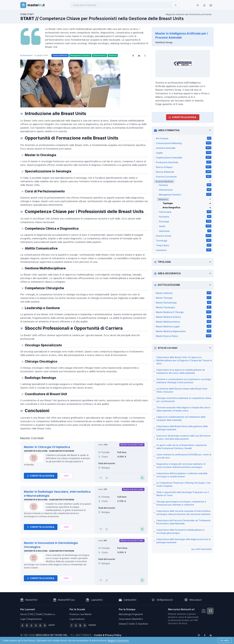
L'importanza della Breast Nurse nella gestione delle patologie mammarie (182, 428)
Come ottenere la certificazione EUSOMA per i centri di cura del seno (184, 456)
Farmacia (185, 185)
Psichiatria (185, 216)
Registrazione (35, 619)
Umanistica (184, 250)
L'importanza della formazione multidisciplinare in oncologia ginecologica (180, 531)
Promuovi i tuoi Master (81, 614)
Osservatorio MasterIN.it (131, 619)
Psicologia (185, 221)
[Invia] (176, 5)
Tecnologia (184, 240)
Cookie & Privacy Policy (108, 635)
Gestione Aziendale (184, 148)
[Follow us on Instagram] (199, 635)
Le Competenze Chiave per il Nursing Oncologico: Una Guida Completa (183, 484)
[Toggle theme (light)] (198, 5)
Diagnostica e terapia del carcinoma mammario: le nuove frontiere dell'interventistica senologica (181, 465)
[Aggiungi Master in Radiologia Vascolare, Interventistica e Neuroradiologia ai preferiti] (101, 529)
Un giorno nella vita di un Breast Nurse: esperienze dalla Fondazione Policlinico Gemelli (182, 447)
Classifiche (143, 624)
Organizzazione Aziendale (184, 157)
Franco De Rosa (179, 623)
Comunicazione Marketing (184, 143)
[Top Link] (211, 5)
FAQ (31, 614)
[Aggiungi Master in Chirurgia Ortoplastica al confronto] (107, 478)
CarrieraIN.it (130, 600)
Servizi (24, 614)
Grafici (132, 624)
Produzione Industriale (184, 162)
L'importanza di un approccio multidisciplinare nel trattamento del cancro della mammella (181, 371)
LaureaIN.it (97, 600)
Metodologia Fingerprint (131, 614)
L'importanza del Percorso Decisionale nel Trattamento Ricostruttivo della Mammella (184, 522)
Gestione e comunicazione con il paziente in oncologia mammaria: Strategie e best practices (184, 381)
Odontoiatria (185, 212)
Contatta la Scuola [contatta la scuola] (182, 117)
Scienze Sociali (184, 236)
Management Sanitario (80, 55)
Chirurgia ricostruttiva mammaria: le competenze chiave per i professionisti (184, 400)
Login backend (77, 619)
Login (23, 619)
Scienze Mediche (60, 55)
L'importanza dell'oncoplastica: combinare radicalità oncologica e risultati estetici (182, 475)
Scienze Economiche (184, 176)
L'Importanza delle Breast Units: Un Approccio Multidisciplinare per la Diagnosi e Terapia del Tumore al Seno (184, 360)
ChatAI (39, 614)
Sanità (185, 226)
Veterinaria (185, 231)
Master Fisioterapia (184, 307)
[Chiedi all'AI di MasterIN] (121, 5)
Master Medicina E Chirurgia (184, 312)
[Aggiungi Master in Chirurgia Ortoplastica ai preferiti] (101, 478)
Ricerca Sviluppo (184, 167)
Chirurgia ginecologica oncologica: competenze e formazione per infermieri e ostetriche (181, 503)
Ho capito (225, 640)
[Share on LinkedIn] (139, 55)
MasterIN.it (31, 600)
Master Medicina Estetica (184, 317)
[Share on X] (145, 55)
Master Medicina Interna (184, 321)
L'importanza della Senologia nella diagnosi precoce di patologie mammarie (183, 541)
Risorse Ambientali (184, 172)
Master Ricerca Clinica (184, 336)
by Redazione (26, 55)
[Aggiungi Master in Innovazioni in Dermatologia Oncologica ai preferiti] (101, 580)
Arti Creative (184, 138)
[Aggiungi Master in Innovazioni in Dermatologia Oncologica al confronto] (107, 580)
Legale (184, 153)
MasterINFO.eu (66, 600)
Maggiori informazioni (118, 640)
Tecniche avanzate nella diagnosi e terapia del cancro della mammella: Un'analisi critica (183, 409)
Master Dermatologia (184, 302)
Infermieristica (99, 55)
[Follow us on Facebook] (205, 635)
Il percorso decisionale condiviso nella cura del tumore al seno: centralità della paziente (183, 437)
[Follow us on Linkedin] (211, 635)
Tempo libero (184, 245)
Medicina (113, 55)
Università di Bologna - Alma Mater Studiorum (49, 451)
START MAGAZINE (203, 549)
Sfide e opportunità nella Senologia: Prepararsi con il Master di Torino (183, 494)
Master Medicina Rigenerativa (184, 331)
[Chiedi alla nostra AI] (66, 476)
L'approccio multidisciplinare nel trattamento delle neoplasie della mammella (181, 418)
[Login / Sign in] (204, 5)
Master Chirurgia (184, 298)
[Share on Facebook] (133, 55)
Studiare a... (50, 614)
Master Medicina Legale (184, 326)
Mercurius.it (196, 600)
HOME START (27, 14)
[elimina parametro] (210, 181)
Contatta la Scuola (41, 476)
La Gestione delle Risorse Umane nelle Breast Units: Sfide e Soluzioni (182, 390)
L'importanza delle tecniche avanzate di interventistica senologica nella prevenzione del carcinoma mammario (184, 513)
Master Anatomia (184, 293)
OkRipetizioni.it (165, 600)
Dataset (123, 624)
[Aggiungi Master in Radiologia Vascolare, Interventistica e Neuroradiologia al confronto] (107, 529)
